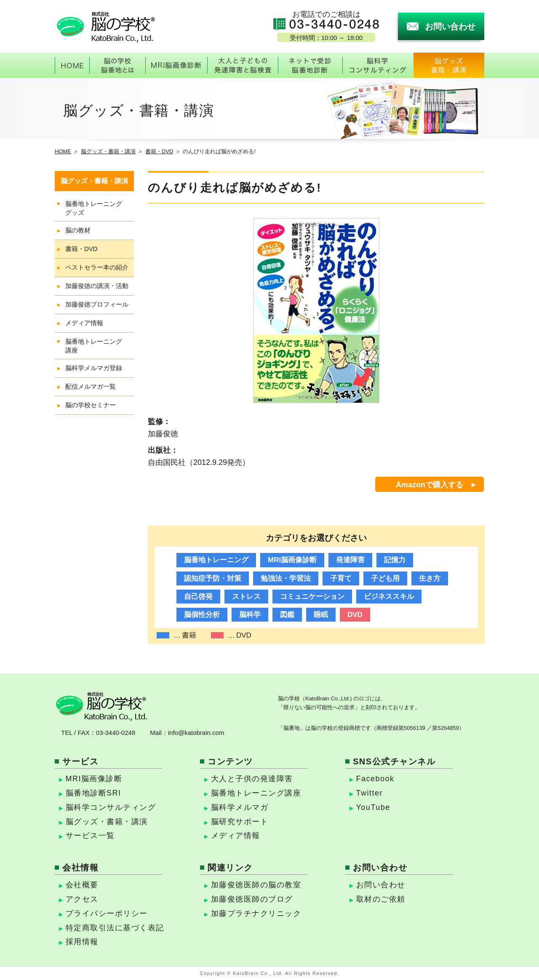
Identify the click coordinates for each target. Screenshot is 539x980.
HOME (63, 151)
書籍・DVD (159, 151)
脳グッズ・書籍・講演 (108, 151)
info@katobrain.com (196, 733)
